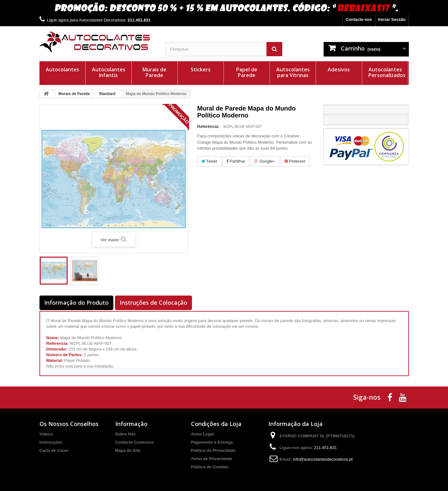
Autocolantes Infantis (109, 72)
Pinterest (295, 161)
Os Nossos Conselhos (69, 424)
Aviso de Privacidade (212, 459)
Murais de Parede (154, 72)
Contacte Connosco (135, 442)
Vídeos (46, 434)
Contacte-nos (359, 19)
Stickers (201, 69)
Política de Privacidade (213, 450)
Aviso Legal (202, 434)
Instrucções (51, 442)
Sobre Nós (125, 434)
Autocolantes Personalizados (387, 72)
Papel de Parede (247, 72)
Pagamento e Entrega (212, 442)
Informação (131, 424)
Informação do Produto (76, 302)
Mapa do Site (128, 450)
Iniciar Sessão (392, 19)
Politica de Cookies (210, 467)
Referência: (209, 126)
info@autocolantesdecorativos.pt (323, 459)
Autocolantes (63, 69)
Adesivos (339, 69)
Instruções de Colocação (153, 302)
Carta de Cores (54, 450)
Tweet (209, 161)
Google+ (265, 161)
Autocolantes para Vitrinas (293, 72)
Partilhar (236, 161)
